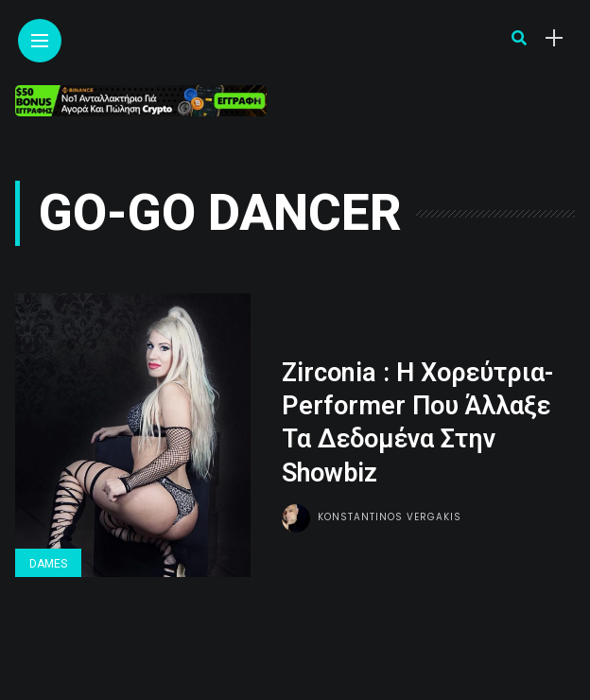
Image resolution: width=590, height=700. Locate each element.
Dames (48, 564)
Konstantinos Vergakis (390, 517)
